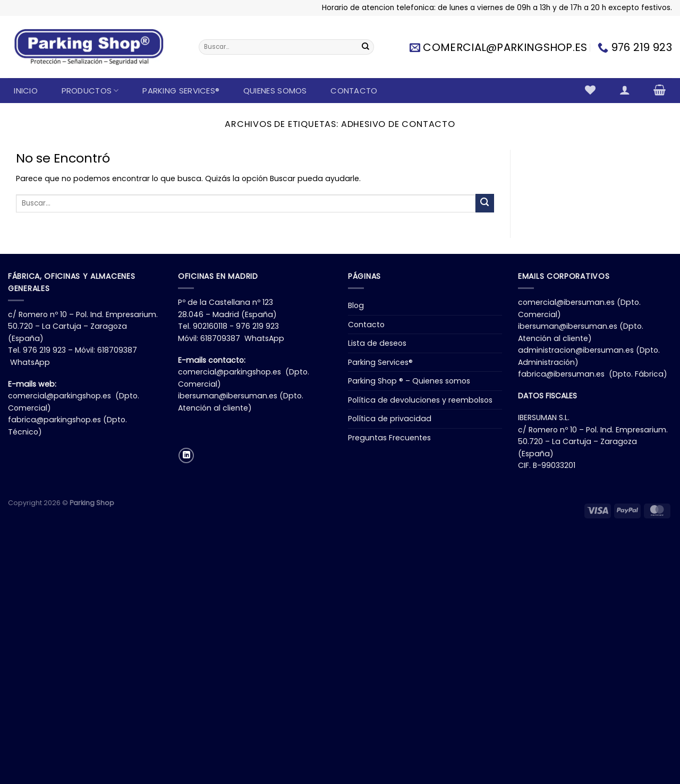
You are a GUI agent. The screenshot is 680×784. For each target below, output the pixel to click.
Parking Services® (181, 91)
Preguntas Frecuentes (389, 438)
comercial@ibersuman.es (566, 302)
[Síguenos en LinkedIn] (186, 455)
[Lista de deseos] (590, 90)
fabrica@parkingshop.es (54, 420)
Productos (90, 91)
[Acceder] (624, 90)
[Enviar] (365, 47)
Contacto (354, 91)
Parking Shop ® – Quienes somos (409, 381)
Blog (356, 305)
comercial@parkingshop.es (59, 396)
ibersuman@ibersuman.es (228, 396)
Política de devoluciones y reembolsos (420, 400)
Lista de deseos (377, 343)
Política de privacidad (390, 419)
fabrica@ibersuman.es (561, 374)
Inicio (26, 91)
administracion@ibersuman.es (576, 350)
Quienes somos (275, 91)
